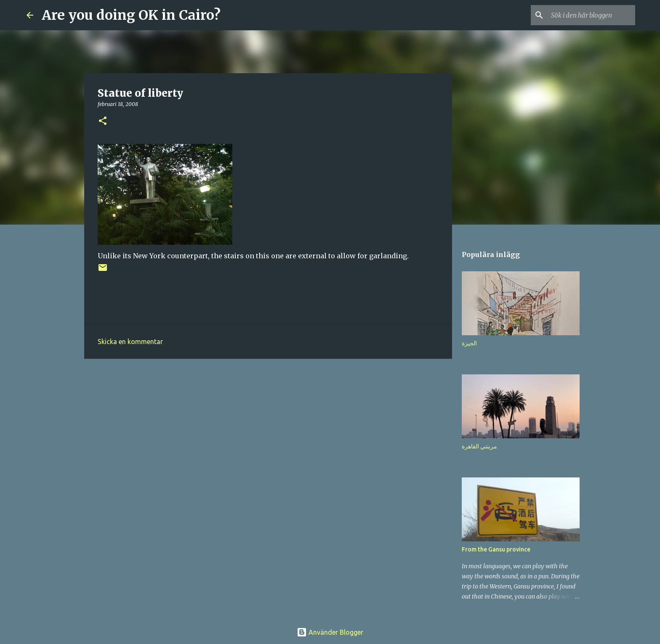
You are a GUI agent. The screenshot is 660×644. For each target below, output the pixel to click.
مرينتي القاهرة (479, 446)
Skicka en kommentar (130, 342)
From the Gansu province (496, 549)
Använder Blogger (330, 632)
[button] (103, 121)
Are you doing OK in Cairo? (131, 15)
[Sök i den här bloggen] (591, 15)
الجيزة (469, 343)
